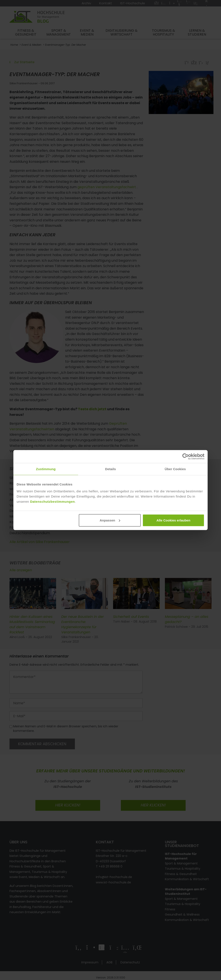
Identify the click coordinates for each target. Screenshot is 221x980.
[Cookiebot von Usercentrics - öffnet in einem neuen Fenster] (185, 457)
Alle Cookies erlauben (173, 520)
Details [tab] (110, 469)
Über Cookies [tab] (175, 469)
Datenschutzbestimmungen (52, 501)
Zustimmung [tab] (46, 469)
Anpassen (110, 520)
